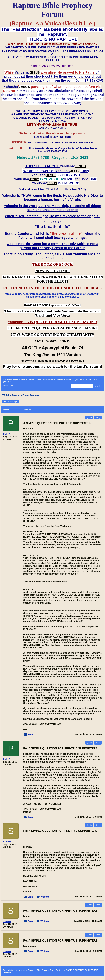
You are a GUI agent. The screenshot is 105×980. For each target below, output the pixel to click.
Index (23, 380)
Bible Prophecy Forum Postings (50, 380)
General (31, 380)
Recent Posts (9, 385)
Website (45, 897)
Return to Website (11, 380)
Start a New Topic (10, 401)
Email (31, 734)
